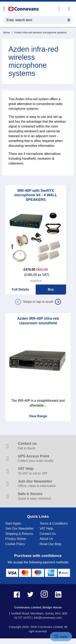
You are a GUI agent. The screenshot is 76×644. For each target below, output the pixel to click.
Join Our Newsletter (20, 528)
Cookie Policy (15, 544)
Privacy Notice (16, 539)
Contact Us (48, 534)
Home (6, 32)
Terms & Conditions (54, 523)
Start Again (13, 523)
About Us (46, 539)
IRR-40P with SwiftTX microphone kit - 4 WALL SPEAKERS (36, 195)
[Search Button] (69, 20)
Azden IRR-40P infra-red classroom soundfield (38, 321)
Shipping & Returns (19, 534)
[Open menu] (4, 9)
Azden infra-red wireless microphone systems (39, 32)
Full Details (20, 289)
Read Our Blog (50, 544)
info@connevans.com (48, 618)
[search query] (38, 20)
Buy (51, 289)
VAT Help (46, 528)
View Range (38, 416)
